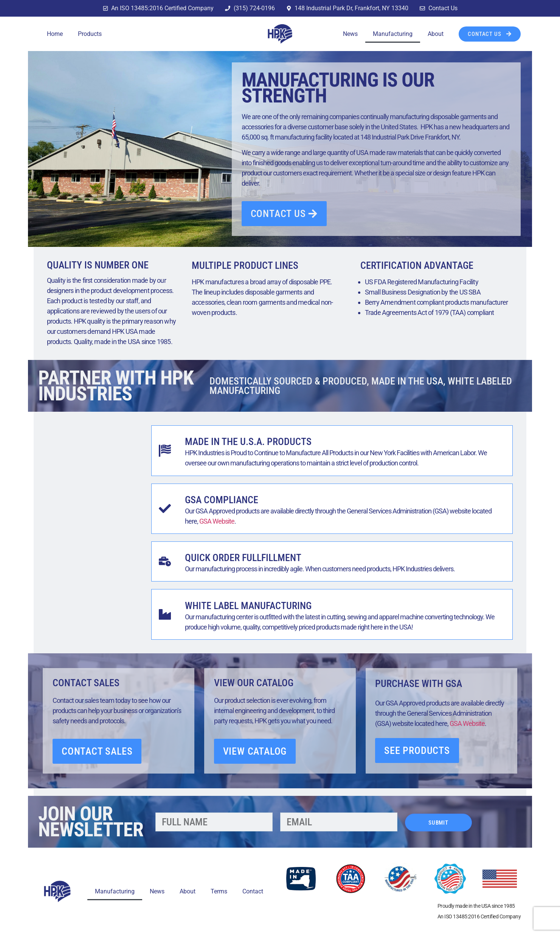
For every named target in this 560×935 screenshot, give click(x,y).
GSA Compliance (222, 500)
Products (90, 34)
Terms (219, 891)
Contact (253, 891)
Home (55, 34)
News (350, 34)
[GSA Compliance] (165, 509)
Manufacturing (393, 34)
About (436, 34)
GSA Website (217, 521)
